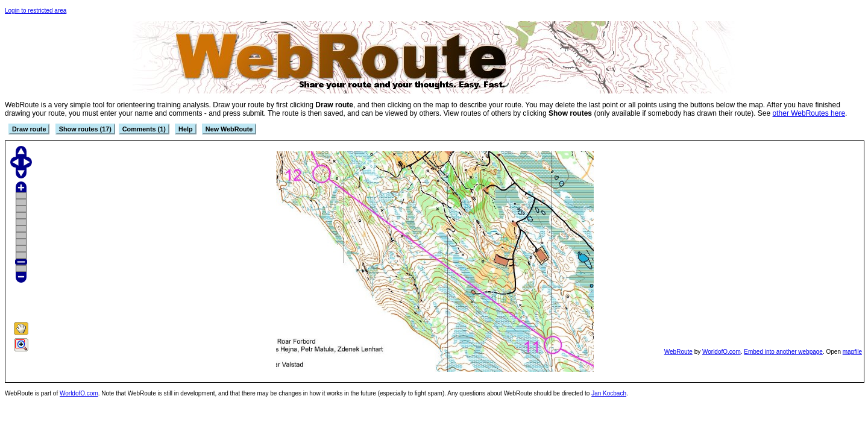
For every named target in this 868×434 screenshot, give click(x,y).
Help (185, 129)
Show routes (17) (85, 129)
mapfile (852, 352)
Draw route (29, 129)
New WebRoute (229, 129)
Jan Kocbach (609, 393)
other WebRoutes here (809, 113)
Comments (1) (144, 129)
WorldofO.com (722, 352)
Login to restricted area (36, 11)
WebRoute (678, 352)
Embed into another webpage (783, 352)
